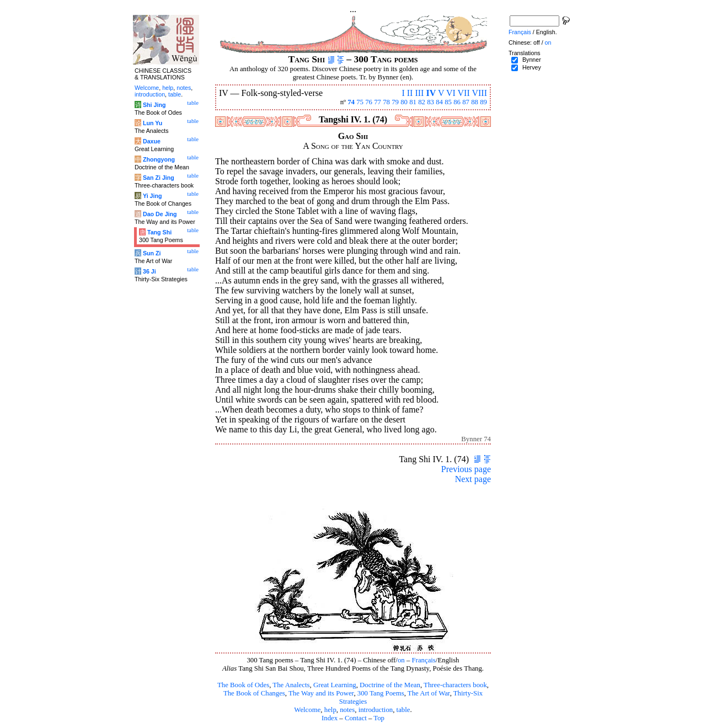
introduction (376, 710)
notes (347, 710)
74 (351, 102)
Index (330, 718)
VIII (479, 93)
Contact (356, 718)
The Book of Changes (254, 693)
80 (404, 102)
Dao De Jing (160, 214)
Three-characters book (455, 685)
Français (424, 660)
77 (378, 102)
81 (413, 102)
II (410, 93)
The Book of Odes (243, 685)
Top (379, 718)
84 (439, 102)
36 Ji (149, 271)
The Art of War (429, 693)
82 (422, 102)
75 (360, 102)
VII (464, 93)
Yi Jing (153, 196)
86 (457, 102)
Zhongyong (159, 159)
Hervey (532, 67)
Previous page (466, 469)
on (401, 660)
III (419, 93)
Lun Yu (153, 123)
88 (475, 102)
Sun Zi (152, 253)
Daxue (152, 141)
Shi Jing (154, 105)
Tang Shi (159, 232)
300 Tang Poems (381, 693)
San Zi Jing (159, 178)
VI (451, 93)
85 (448, 102)
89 (483, 102)
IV (431, 93)
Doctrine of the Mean (390, 685)
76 (369, 102)
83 (430, 102)
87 (466, 102)
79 (395, 102)
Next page (473, 479)
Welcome (307, 710)
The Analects (291, 685)
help (330, 710)
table (403, 710)
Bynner (532, 60)
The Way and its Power (321, 693)
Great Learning (335, 685)
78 (386, 102)
